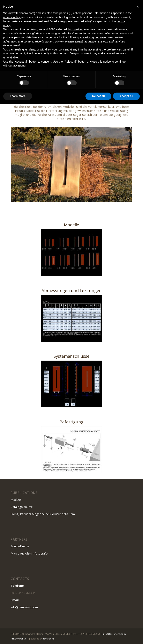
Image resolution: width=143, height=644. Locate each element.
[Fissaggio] (71, 450)
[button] (138, 7)
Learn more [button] (18, 96)
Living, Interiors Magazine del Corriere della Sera (43, 514)
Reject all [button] (98, 96)
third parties (75, 29)
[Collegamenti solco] (71, 384)
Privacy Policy (18, 639)
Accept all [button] (126, 96)
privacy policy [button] (12, 17)
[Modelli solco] (71, 253)
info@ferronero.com (24, 607)
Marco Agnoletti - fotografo (29, 553)
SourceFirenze (20, 546)
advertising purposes (93, 37)
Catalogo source (22, 507)
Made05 (16, 500)
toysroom (48, 639)
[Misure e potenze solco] (71, 318)
